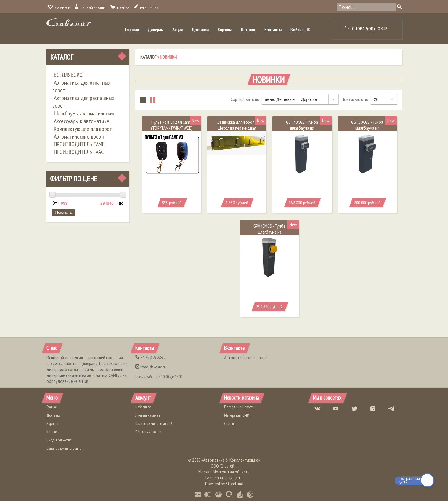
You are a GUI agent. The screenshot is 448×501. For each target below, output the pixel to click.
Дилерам (156, 30)
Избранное (59, 8)
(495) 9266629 (150, 357)
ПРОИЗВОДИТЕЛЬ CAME (79, 144)
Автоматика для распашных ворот (83, 102)
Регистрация (146, 8)
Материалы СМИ (237, 415)
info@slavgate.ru (151, 367)
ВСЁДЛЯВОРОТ (70, 75)
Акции (178, 30)
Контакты (273, 30)
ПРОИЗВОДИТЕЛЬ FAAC (79, 152)
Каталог (248, 30)
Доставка (200, 30)
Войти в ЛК (300, 30)
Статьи (229, 423)
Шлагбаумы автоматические (85, 113)
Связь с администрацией (65, 448)
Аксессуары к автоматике (82, 121)
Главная (132, 30)
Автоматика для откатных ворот (81, 86)
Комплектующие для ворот (83, 129)
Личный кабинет (90, 8)
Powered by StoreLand (224, 484)
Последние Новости (239, 407)
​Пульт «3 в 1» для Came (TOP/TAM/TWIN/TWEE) (172, 125)
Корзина (120, 8)
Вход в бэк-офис (59, 440)
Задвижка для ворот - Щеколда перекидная (237, 125)
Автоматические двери (79, 137)
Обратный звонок (148, 432)
